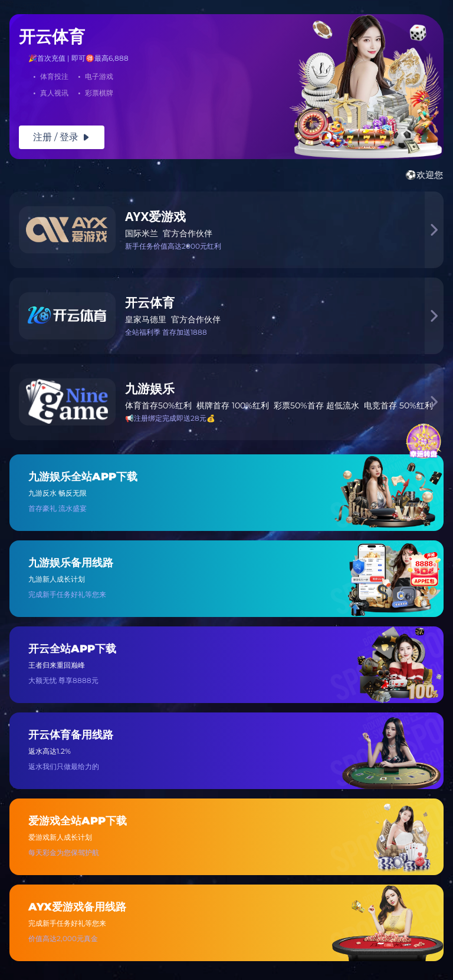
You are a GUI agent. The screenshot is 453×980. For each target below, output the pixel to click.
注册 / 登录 (62, 137)
